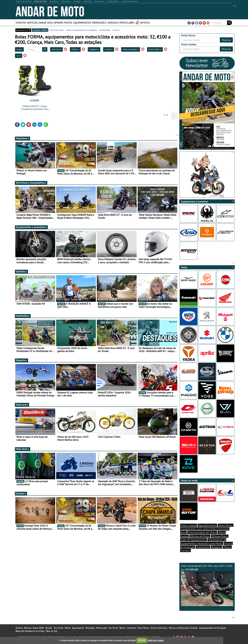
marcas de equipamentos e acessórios (81, 30)
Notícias (33, 23)
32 (19, 56)
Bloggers (216, 547)
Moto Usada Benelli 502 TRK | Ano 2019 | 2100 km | (207, 585)
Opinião (58, 23)
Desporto (22, 360)
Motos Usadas (189, 525)
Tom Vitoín (58, 628)
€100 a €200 (155, 49)
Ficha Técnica (143, 628)
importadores (105, 30)
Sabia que (22, 405)
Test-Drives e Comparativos (31, 183)
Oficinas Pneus (220, 536)
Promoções (99, 23)
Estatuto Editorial (159, 628)
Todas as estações (131, 49)
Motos (68, 23)
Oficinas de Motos (200, 536)
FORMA (75, 49)
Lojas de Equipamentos (194, 540)
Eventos (21, 23)
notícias (116, 30)
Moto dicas (23, 449)
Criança (109, 49)
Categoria (94, 49)
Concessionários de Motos (202, 533)
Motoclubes (127, 23)
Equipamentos (82, 23)
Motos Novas (226, 525)
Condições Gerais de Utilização (212, 628)
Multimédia (23, 316)
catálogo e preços (40, 30)
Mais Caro (56, 49)
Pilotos (227, 547)
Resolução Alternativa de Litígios (30, 631)
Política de (155, 640)
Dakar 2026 (46, 23)
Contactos (132, 628)
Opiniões (21, 271)
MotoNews (22, 138)
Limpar (19, 49)
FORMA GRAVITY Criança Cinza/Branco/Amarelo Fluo (34, 108)
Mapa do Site (52, 631)
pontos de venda (57, 30)
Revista (145, 23)
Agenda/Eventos (207, 525)
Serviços (113, 23)
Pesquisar (226, 40)
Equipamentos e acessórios (31, 227)
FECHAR (142, 640)
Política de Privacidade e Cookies (183, 628)
